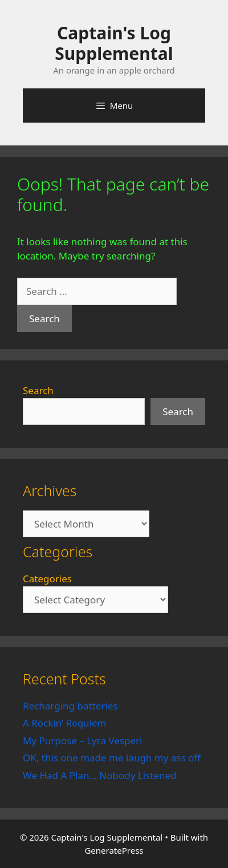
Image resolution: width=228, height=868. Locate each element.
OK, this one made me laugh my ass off (112, 758)
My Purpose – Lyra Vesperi (82, 741)
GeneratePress (114, 850)
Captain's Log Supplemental (114, 43)
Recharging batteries (70, 706)
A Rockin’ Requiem (65, 723)
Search (38, 390)
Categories (47, 579)
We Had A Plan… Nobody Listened (100, 775)
